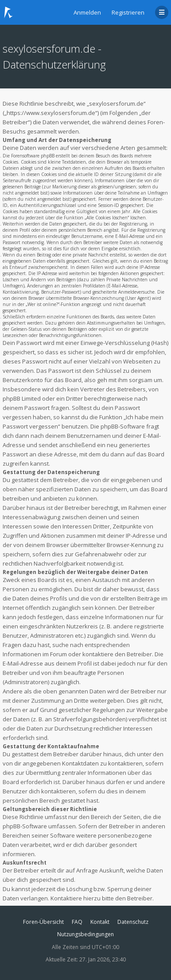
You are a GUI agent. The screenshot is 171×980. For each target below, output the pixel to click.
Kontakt (100, 922)
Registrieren (128, 12)
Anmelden (87, 12)
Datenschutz (133, 922)
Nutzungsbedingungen (85, 934)
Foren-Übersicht (43, 922)
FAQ (77, 922)
